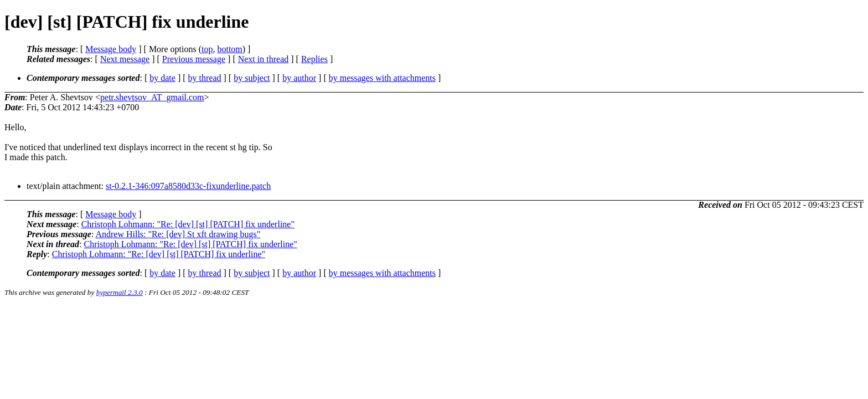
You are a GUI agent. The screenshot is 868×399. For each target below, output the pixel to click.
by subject (252, 78)
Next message (125, 59)
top (207, 49)
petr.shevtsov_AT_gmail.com (152, 97)
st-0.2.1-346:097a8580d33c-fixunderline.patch (188, 186)
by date (162, 78)
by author (299, 78)
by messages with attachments (382, 78)
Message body (111, 49)
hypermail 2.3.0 (120, 292)
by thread (205, 78)
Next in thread (263, 59)
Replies (314, 59)
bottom (229, 49)
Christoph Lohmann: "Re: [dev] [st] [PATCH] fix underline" (188, 224)
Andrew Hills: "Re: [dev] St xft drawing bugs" (178, 234)
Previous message (194, 59)
